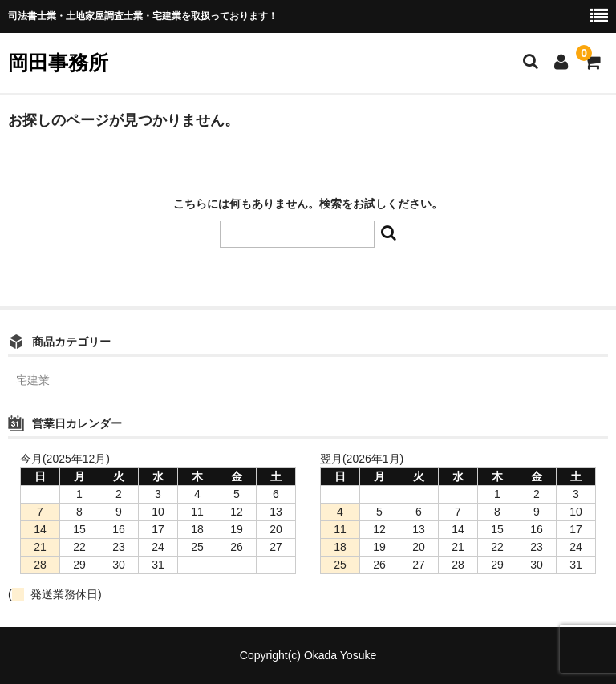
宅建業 (33, 380)
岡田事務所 (58, 63)
